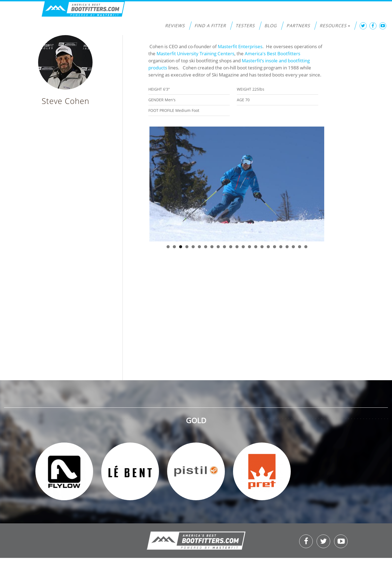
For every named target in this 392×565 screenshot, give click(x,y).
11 (231, 247)
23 (306, 247)
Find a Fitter (210, 26)
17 (268, 247)
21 (293, 247)
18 (275, 247)
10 (224, 247)
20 (287, 247)
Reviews (175, 26)
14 (249, 247)
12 (237, 247)
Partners (298, 26)
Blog (271, 26)
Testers (245, 26)
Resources (335, 26)
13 (243, 247)
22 (300, 247)
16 (262, 247)
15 (256, 247)
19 (281, 247)
